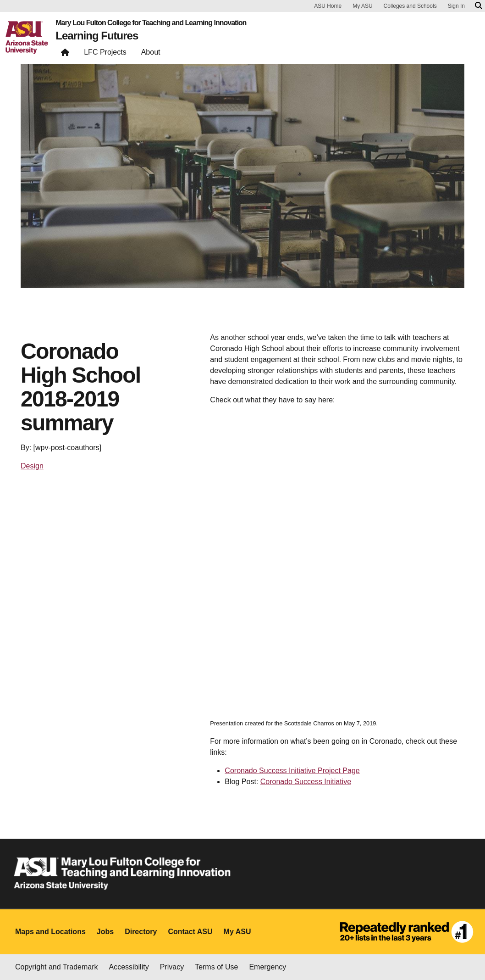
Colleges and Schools (410, 6)
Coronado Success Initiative (306, 782)
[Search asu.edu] (479, 6)
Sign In (456, 6)
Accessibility (129, 967)
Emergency (267, 967)
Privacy (172, 967)
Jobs (105, 932)
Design (32, 466)
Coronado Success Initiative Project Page (292, 771)
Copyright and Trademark (57, 967)
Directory (141, 932)
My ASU (362, 6)
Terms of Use (216, 967)
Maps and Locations (50, 932)
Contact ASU (190, 932)
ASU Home (328, 6)
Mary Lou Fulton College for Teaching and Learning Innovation (151, 23)
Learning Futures (97, 36)
